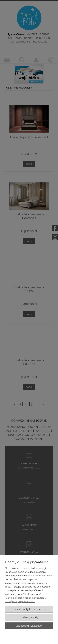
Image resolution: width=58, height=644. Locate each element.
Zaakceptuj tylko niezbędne (29, 609)
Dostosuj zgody (29, 617)
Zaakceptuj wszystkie (29, 626)
